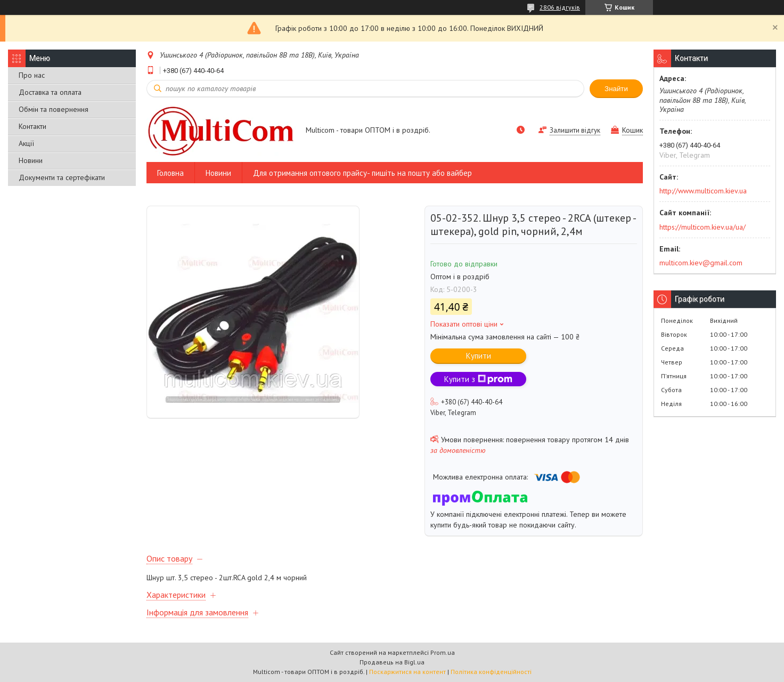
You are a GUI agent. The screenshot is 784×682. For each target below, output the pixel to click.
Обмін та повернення (54, 109)
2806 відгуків (560, 7)
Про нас (32, 75)
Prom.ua (443, 652)
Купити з (478, 379)
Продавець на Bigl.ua (392, 662)
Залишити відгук (575, 130)
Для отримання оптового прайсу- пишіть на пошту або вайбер (362, 173)
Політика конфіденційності (491, 672)
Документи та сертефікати (62, 177)
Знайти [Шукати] (616, 89)
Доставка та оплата (50, 92)
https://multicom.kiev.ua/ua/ (703, 227)
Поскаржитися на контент (407, 672)
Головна (170, 173)
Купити (479, 356)
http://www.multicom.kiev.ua (703, 191)
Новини (31, 160)
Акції (26, 143)
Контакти (32, 126)
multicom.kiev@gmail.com (701, 263)
